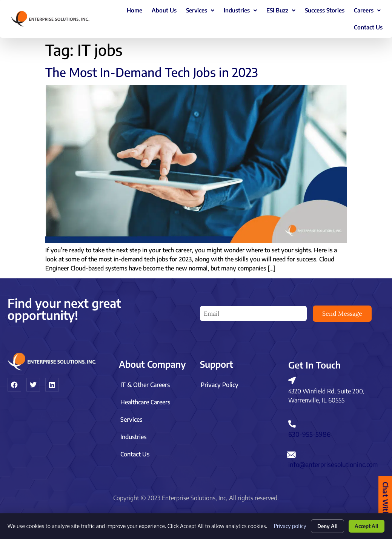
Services (200, 10)
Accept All (365, 525)
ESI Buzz (281, 10)
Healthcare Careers (145, 399)
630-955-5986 (309, 432)
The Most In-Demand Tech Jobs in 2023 (152, 72)
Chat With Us (385, 504)
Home (135, 10)
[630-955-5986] (292, 421)
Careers (367, 10)
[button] (200, 10)
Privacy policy (285, 525)
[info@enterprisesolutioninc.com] (291, 452)
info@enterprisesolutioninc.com (333, 462)
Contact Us (368, 27)
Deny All (324, 525)
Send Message (342, 313)
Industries (240, 10)
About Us (164, 10)
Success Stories (325, 10)
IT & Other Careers (145, 382)
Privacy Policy (220, 382)
